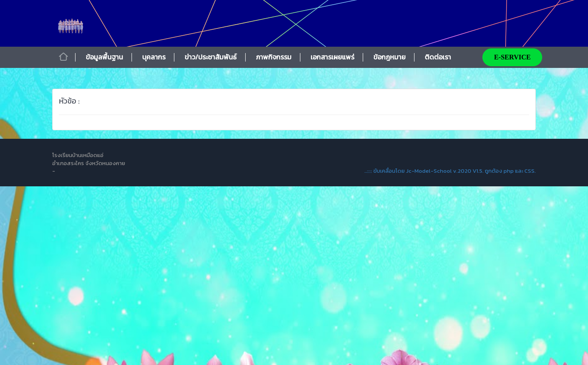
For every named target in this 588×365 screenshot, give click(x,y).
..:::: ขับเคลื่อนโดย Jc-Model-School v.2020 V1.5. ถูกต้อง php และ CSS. (450, 171)
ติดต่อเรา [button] (438, 57)
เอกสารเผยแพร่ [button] (332, 57)
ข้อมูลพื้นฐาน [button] (104, 57)
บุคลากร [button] (154, 57)
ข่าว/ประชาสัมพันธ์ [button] (211, 57)
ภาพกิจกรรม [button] (274, 57)
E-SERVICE (512, 57)
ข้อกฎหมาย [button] (389, 57)
